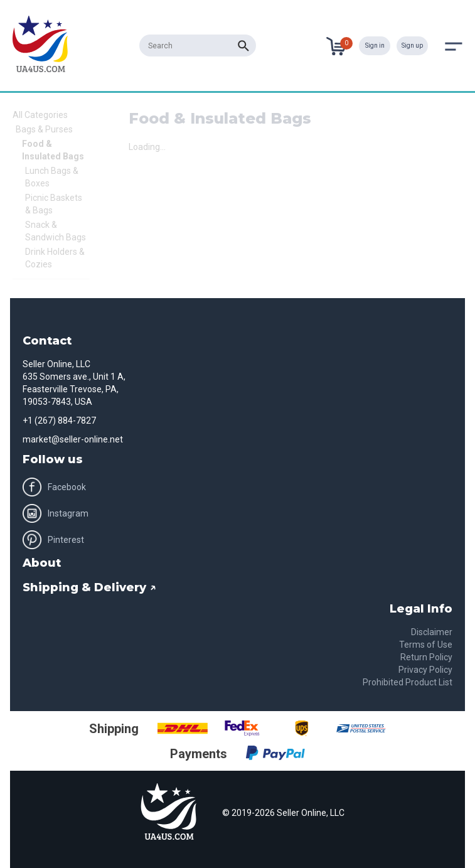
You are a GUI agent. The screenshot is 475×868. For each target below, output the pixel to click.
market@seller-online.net (73, 439)
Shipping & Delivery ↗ (89, 587)
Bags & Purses (44, 129)
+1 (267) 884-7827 (59, 421)
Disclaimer (432, 632)
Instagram (56, 513)
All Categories (40, 115)
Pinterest (53, 540)
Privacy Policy (425, 670)
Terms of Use (426, 645)
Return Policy (426, 657)
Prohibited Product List (408, 682)
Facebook (54, 487)
